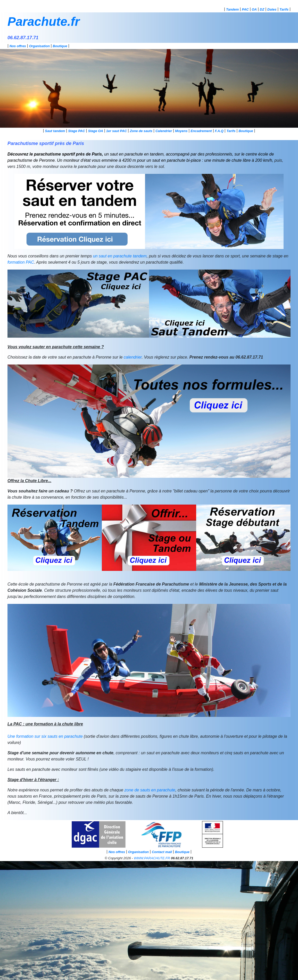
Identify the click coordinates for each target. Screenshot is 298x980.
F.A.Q (219, 131)
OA (254, 9)
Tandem (232, 9)
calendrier (133, 357)
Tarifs (284, 9)
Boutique (60, 46)
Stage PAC (77, 131)
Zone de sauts (141, 131)
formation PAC (21, 262)
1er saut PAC (117, 131)
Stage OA (96, 131)
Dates (272, 9)
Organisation (39, 46)
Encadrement (201, 131)
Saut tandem (55, 131)
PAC (245, 9)
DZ (262, 9)
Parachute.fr (44, 22)
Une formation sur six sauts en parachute (45, 736)
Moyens (181, 131)
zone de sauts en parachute (150, 790)
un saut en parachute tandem (120, 256)
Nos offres (18, 46)
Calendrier (164, 131)
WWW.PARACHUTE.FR (152, 858)
